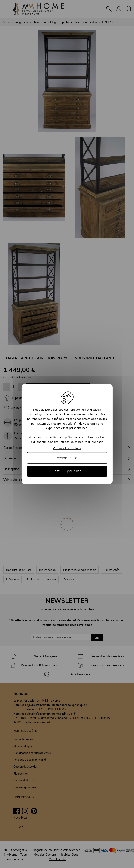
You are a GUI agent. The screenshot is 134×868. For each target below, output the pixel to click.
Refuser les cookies (67, 448)
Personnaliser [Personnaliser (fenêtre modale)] (67, 458)
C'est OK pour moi (67, 471)
